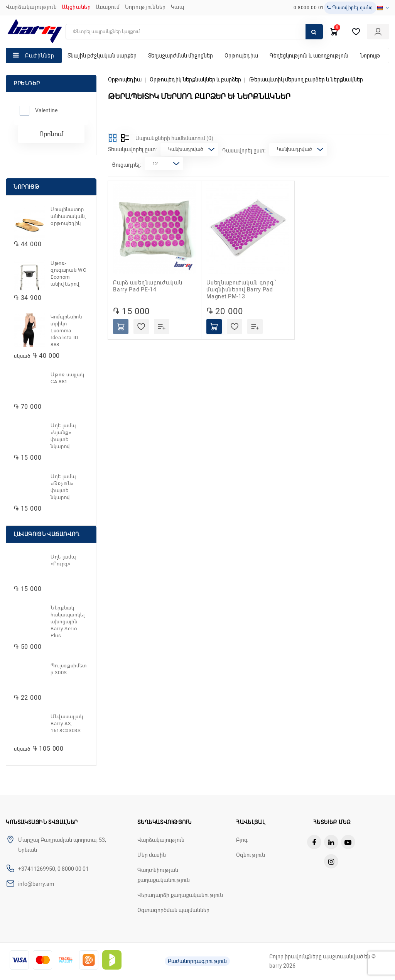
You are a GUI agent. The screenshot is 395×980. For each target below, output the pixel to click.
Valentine (46, 110)
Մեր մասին (152, 855)
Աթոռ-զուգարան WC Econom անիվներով (68, 273)
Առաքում (108, 7)
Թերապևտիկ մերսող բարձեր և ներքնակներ (306, 80)
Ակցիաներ (76, 7)
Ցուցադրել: (126, 165)
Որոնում (51, 134)
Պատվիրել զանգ (350, 8)
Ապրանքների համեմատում (174, 138)
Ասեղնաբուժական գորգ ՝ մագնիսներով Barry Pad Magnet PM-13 (241, 289)
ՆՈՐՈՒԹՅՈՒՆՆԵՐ (145, 7)
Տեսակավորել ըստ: (132, 149)
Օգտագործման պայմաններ (173, 910)
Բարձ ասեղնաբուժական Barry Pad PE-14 (148, 286)
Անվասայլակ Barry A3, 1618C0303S (67, 724)
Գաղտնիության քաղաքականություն (164, 875)
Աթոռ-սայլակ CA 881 (67, 378)
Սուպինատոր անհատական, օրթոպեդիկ (68, 216)
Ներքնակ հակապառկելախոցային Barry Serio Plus (68, 622)
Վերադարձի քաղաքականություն (180, 895)
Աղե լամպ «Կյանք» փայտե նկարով (63, 436)
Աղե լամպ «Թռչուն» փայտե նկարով (63, 487)
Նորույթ (370, 56)
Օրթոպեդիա (241, 56)
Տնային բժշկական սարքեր (102, 56)
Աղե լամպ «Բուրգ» (63, 560)
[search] (194, 32)
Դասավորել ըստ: (244, 151)
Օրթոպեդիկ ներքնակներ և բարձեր (195, 80)
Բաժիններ (40, 56)
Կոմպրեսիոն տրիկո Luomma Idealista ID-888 (66, 331)
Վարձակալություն (31, 7)
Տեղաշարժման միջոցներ (181, 56)
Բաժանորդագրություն (197, 961)
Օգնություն (251, 855)
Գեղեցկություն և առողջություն (309, 56)
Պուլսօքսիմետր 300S (69, 669)
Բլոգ (242, 840)
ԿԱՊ (178, 7)
